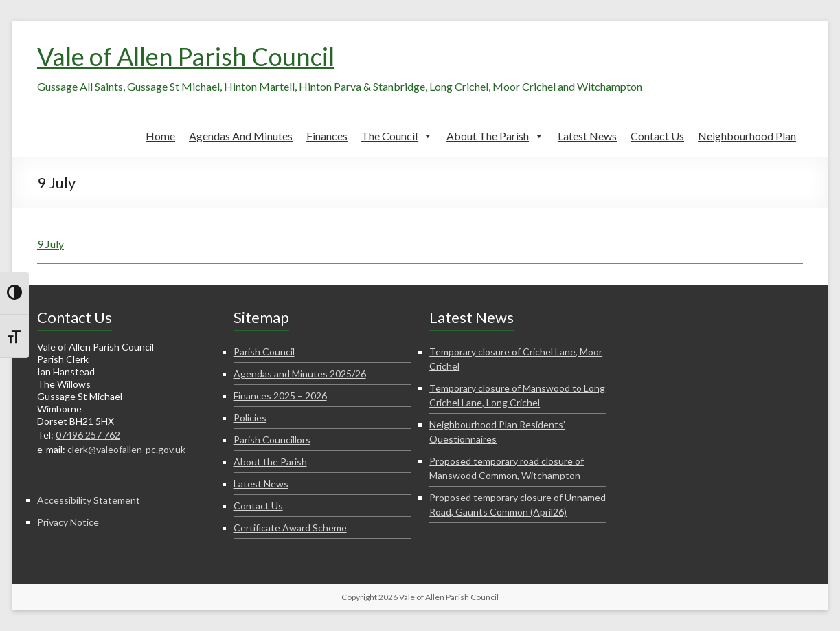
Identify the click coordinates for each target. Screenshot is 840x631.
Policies (250, 418)
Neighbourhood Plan (747, 136)
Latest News (587, 136)
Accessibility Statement (89, 500)
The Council (397, 136)
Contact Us (657, 136)
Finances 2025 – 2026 (280, 396)
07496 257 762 (88, 435)
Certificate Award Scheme (290, 528)
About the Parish (495, 136)
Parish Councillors (272, 440)
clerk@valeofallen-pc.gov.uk (126, 449)
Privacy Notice (68, 522)
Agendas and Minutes (241, 136)
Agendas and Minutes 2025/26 (300, 374)
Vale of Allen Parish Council (186, 56)
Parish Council (264, 352)
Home (160, 136)
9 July (50, 244)
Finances (327, 136)
